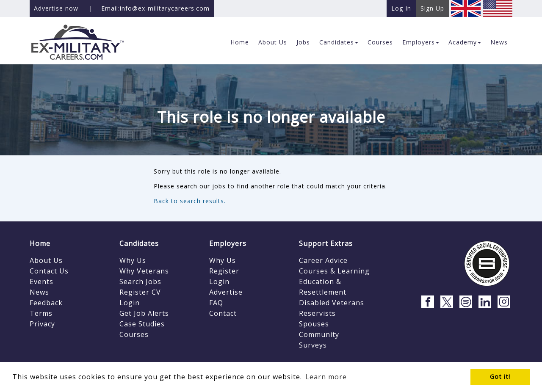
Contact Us (49, 271)
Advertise (226, 292)
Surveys (313, 345)
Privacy (42, 324)
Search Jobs (140, 282)
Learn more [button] (326, 377)
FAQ (216, 303)
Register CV (140, 292)
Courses (134, 334)
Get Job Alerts (144, 313)
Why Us (133, 260)
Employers (228, 243)
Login (130, 303)
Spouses (314, 324)
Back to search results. (190, 201)
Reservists (317, 313)
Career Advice (323, 260)
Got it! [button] (500, 377)
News (39, 292)
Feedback (46, 303)
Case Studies (142, 324)
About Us (46, 260)
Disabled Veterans (332, 303)
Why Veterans (144, 271)
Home (40, 243)
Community (319, 334)
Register (224, 271)
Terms (41, 313)
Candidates (139, 243)
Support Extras (326, 243)
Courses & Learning (334, 271)
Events (41, 282)
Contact (223, 313)
